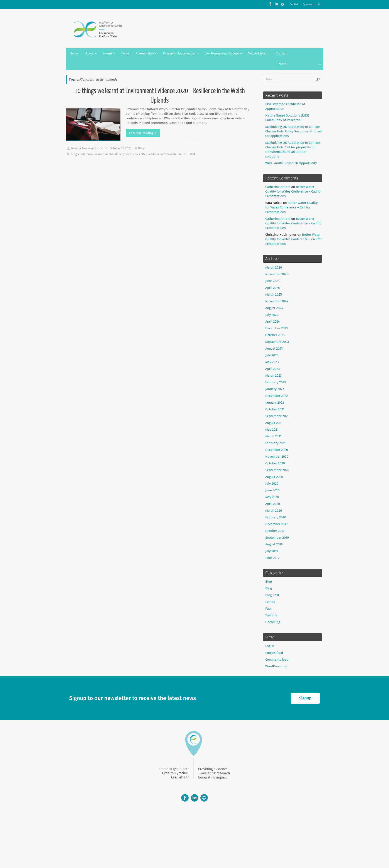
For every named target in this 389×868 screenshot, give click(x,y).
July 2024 (272, 315)
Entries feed (274, 653)
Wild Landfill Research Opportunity (291, 163)
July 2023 (272, 355)
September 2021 (277, 416)
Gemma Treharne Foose (86, 148)
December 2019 (276, 524)
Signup (305, 698)
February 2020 (276, 517)
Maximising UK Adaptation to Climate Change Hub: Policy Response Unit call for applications (293, 131)
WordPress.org (276, 666)
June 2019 (272, 558)
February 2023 (276, 382)
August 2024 (274, 308)
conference (85, 154)
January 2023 (275, 389)
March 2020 (274, 511)
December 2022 (277, 396)
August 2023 (274, 349)
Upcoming (273, 622)
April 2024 (273, 321)
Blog (141, 148)
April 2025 (272, 288)
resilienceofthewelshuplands (167, 154)
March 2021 (273, 436)
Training (271, 615)
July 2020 (272, 484)
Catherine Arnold (278, 187)
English (294, 4)
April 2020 (273, 504)
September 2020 (277, 470)
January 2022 (275, 403)
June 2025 (272, 281)
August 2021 (274, 423)
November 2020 (277, 457)
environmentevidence (109, 154)
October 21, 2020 (120, 148)
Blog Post (272, 595)
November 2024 (277, 301)
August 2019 (274, 544)
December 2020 (277, 450)
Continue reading (144, 133)
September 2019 (277, 538)
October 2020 (275, 463)
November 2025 (277, 274)
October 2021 (275, 409)
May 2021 (272, 430)
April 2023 (272, 369)
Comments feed (277, 660)
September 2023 (277, 342)
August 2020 (274, 477)
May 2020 (272, 497)
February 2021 (275, 443)
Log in (270, 646)
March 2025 (274, 294)
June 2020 (272, 490)
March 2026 (274, 267)
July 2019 (272, 551)
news (128, 154)
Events (270, 602)
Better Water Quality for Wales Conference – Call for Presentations (294, 191)
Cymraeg (308, 4)
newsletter (140, 154)
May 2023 (272, 362)
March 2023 (274, 376)
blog (74, 154)
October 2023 (275, 335)
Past (268, 609)
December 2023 (277, 328)
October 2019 (275, 531)
